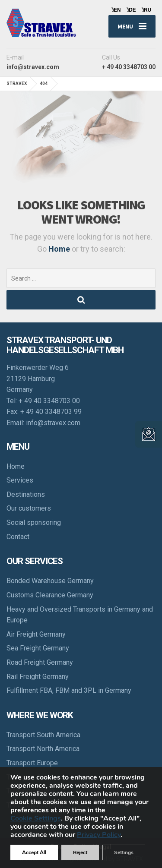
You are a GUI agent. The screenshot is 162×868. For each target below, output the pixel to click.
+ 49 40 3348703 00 (49, 401)
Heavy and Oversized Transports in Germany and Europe (80, 615)
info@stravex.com (53, 423)
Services (20, 480)
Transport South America (43, 735)
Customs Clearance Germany (50, 595)
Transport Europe (32, 763)
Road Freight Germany (40, 662)
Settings (124, 852)
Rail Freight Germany (38, 677)
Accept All (34, 852)
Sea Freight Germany (38, 648)
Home (60, 249)
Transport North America (43, 749)
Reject (80, 852)
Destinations (26, 494)
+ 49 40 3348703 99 (51, 412)
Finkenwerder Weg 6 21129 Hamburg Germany (38, 379)
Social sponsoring (34, 522)
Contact (18, 537)
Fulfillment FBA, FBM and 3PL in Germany (69, 690)
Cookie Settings (36, 819)
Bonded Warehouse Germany (50, 581)
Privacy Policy (99, 835)
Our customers (29, 508)
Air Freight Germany (36, 634)
